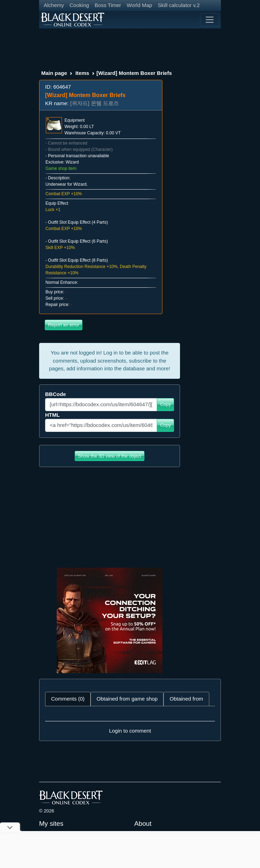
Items (82, 73)
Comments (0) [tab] (68, 699)
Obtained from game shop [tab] (127, 699)
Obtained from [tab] (186, 699)
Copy (165, 404)
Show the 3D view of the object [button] (110, 456)
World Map (140, 5)
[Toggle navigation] (210, 20)
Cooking (79, 5)
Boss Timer (108, 5)
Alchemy (54, 5)
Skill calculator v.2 (179, 5)
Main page (54, 73)
